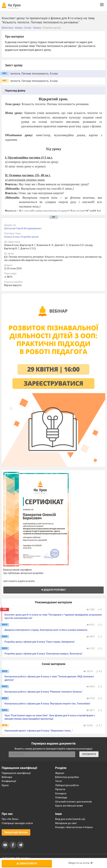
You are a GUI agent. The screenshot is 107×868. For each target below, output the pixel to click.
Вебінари (7, 777)
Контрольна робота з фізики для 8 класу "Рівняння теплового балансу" (43, 692)
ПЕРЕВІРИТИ (89, 754)
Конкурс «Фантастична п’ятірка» (74, 827)
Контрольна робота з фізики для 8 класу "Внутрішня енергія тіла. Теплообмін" (47, 704)
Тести (59, 781)
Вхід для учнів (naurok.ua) (70, 819)
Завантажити (27, 863)
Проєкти (60, 789)
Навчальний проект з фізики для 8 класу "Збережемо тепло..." (39, 731)
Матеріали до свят (66, 823)
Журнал (60, 773)
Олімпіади (61, 797)
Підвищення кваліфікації (16, 773)
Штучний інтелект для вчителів (73, 802)
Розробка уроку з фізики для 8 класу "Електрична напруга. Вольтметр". (44, 654)
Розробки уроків (30, 237)
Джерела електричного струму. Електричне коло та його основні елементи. (46, 630)
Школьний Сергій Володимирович (23, 228)
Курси (5, 785)
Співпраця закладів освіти (17, 823)
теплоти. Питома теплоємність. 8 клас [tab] (34, 74)
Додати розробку (54, 590)
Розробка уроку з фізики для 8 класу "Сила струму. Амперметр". (40, 642)
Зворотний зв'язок (16, 832)
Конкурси (61, 793)
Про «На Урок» (10, 819)
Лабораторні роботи (67, 785)
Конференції (9, 781)
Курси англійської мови (69, 806)
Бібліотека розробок (67, 777)
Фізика (8, 237)
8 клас (16, 237)
